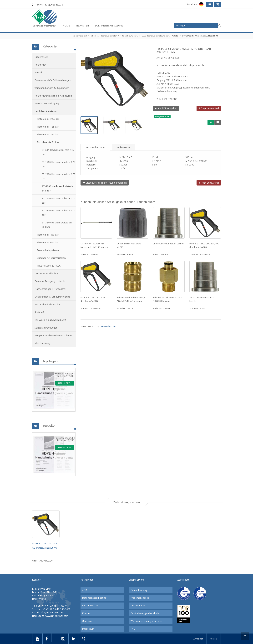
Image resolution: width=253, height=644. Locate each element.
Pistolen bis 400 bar (48, 235)
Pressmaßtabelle (140, 598)
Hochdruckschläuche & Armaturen (53, 96)
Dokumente (123, 147)
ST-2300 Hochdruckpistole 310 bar (154, 36)
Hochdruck (40, 65)
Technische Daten (95, 147)
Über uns (87, 621)
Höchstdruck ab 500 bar (48, 304)
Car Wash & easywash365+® (50, 320)
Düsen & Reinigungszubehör (50, 281)
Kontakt (86, 613)
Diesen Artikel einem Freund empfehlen (105, 183)
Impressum (88, 629)
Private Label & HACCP (50, 266)
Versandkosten (108, 326)
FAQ (133, 629)
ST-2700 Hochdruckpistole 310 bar (58, 213)
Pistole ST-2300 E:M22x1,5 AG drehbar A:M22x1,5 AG (195, 36)
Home (66, 26)
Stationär (40, 312)
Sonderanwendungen (46, 328)
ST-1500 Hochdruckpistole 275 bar (58, 164)
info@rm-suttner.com (52, 612)
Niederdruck (41, 57)
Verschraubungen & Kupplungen (52, 88)
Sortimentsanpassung (109, 26)
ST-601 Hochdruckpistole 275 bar (58, 152)
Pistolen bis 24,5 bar (48, 119)
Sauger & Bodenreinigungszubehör (53, 335)
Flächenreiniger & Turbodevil (50, 289)
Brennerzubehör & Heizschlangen (53, 80)
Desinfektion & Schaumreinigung (52, 297)
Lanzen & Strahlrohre (46, 273)
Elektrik (38, 72)
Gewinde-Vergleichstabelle (145, 613)
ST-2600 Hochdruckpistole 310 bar (58, 201)
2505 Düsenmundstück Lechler (169, 244)
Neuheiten (82, 26)
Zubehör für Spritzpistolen (51, 258)
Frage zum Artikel (209, 108)
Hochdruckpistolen (109, 36)
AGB (85, 590)
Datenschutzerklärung (94, 598)
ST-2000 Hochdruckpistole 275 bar (58, 176)
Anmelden (192, 4)
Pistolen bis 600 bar (48, 242)
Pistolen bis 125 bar (48, 127)
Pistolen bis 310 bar (128, 36)
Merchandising (42, 343)
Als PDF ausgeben (166, 108)
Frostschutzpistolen (48, 250)
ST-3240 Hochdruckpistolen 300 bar (57, 225)
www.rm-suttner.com (57, 616)
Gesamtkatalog (139, 590)
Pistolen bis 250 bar (48, 134)
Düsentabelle (138, 606)
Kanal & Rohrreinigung (47, 103)
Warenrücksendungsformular (146, 621)
